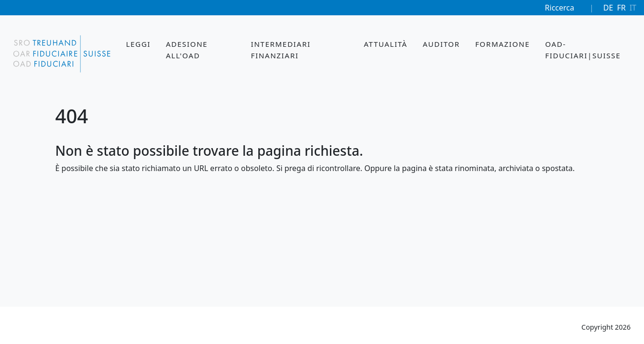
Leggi (138, 44)
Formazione (502, 44)
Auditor (441, 44)
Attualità (386, 44)
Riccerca (560, 8)
